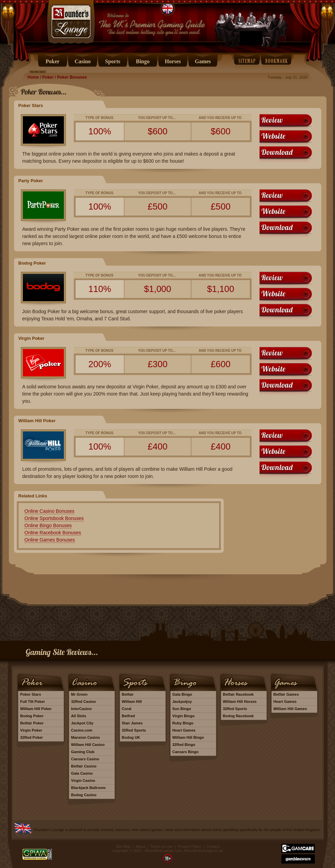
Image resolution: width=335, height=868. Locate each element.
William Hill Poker (36, 709)
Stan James (132, 723)
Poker (48, 77)
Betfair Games (286, 694)
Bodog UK (131, 737)
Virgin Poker (31, 730)
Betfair (128, 694)
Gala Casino (82, 773)
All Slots (79, 716)
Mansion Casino (85, 737)
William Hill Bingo (188, 737)
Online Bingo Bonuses (48, 525)
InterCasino (81, 709)
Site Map (123, 846)
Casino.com (82, 730)
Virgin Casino (83, 780)
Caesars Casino (85, 759)
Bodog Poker (32, 716)
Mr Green (79, 694)
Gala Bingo (182, 694)
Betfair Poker (32, 723)
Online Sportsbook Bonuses (54, 518)
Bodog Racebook (238, 716)
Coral (127, 709)
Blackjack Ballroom (88, 788)
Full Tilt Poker (33, 702)
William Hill (132, 702)
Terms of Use (162, 846)
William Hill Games (290, 709)
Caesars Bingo (186, 752)
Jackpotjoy (182, 702)
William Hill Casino (88, 745)
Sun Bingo (182, 709)
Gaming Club (83, 752)
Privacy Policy (189, 846)
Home (33, 77)
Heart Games (184, 730)
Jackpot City (82, 723)
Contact (213, 846)
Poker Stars (31, 694)
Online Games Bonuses (50, 540)
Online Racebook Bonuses (53, 533)
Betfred (129, 716)
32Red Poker (32, 737)
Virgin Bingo (184, 716)
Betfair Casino (84, 766)
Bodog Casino (84, 795)
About (141, 846)
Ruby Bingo (183, 723)
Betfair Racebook (238, 694)
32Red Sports (134, 730)
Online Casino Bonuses (50, 511)
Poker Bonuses (72, 77)
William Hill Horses (240, 702)
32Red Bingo (184, 745)
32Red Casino (83, 702)
